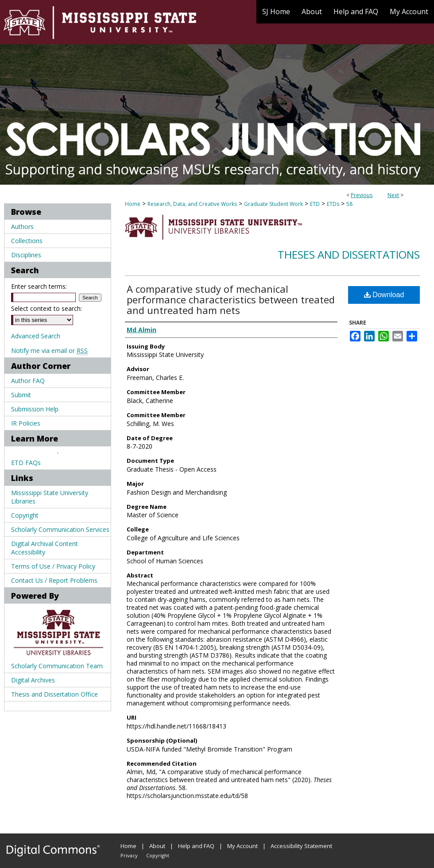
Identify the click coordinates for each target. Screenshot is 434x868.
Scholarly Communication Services (60, 529)
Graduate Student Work (273, 204)
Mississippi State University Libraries (50, 497)
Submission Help (35, 409)
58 (349, 204)
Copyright (25, 515)
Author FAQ (28, 381)
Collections (27, 241)
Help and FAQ (196, 846)
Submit (21, 395)
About (157, 846)
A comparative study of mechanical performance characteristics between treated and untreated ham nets (231, 299)
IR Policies (26, 423)
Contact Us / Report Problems (54, 580)
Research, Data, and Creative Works (192, 204)
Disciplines (26, 255)
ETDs (333, 204)
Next (393, 195)
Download (384, 295)
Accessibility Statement (301, 846)
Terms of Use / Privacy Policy (53, 566)
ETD (315, 204)
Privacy (129, 855)
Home (133, 204)
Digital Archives (33, 680)
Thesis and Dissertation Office (54, 694)
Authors (22, 227)
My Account (242, 846)
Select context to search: (46, 308)
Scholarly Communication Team (57, 666)
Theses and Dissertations (349, 254)
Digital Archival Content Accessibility (45, 548)
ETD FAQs (26, 463)
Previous (362, 195)
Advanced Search (36, 336)
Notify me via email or (49, 351)
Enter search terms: (39, 286)
